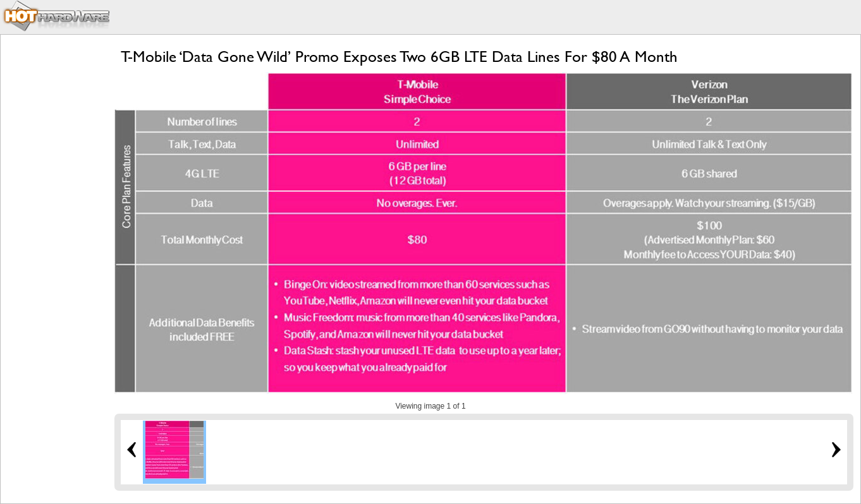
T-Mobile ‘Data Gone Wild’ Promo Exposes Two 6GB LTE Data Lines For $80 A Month (399, 57)
